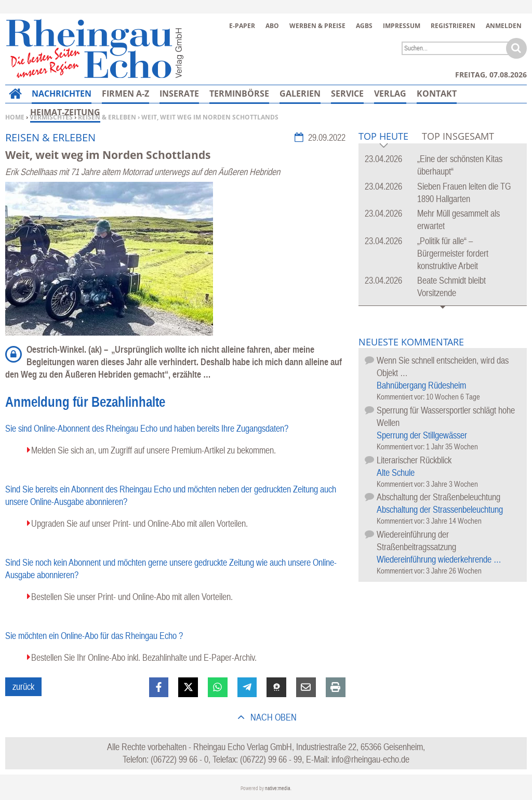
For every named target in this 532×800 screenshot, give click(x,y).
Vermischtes (51, 117)
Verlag (390, 94)
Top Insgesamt (458, 136)
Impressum (402, 26)
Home (15, 117)
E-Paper (242, 26)
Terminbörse (239, 94)
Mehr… (433, 94)
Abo (272, 26)
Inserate (179, 94)
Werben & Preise (317, 26)
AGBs (364, 26)
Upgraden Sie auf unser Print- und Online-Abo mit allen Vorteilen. (139, 523)
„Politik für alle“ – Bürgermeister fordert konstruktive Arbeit (453, 253)
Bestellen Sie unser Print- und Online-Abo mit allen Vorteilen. (132, 597)
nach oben (272, 717)
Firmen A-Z (125, 94)
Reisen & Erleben (107, 117)
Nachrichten (62, 94)
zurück (23, 686)
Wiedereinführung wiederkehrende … (439, 559)
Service (347, 94)
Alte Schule (396, 472)
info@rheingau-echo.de (370, 759)
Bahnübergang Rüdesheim (421, 385)
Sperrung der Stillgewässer (422, 435)
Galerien (300, 94)
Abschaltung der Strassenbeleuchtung (440, 509)
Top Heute (383, 137)
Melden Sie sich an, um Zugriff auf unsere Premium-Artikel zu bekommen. (154, 450)
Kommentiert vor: (401, 397)
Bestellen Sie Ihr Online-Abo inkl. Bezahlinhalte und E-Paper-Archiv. (144, 657)
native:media (278, 788)
